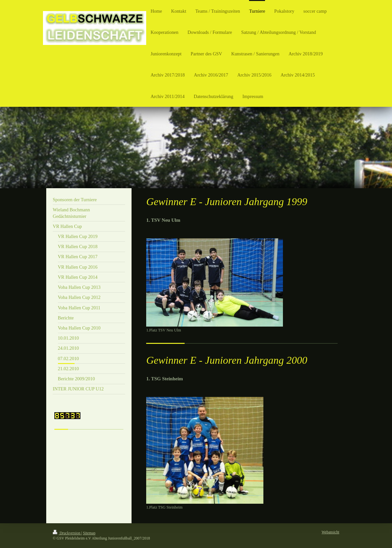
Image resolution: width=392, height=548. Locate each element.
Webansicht (330, 532)
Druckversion (67, 533)
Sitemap (89, 533)
